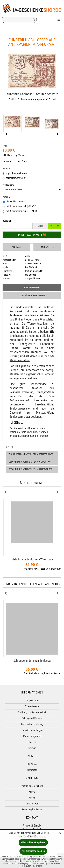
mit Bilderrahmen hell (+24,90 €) (19, 207)
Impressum (32, 700)
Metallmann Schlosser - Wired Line (32, 559)
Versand (22, 155)
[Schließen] (60, 834)
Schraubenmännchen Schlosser (32, 661)
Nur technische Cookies (33, 851)
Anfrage (17, 247)
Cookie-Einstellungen (32, 730)
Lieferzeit (7, 161)
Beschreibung (32, 288)
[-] (51, 226)
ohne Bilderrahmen (13, 202)
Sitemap (32, 748)
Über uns (32, 742)
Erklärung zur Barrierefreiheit (32, 712)
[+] (58, 226)
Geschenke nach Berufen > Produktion (30, 462)
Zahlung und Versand (32, 718)
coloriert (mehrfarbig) (14, 178)
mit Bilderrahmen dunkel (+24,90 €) (21, 211)
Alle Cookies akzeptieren (33, 843)
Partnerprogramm (32, 736)
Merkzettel (48, 247)
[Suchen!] (34, 20)
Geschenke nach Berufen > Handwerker (30, 469)
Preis (5, 146)
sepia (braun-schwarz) (15, 173)
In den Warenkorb (32, 235)
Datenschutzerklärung (32, 724)
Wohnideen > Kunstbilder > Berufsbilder (31, 454)
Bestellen (7, 221)
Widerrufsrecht (32, 706)
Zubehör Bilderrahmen (32, 296)
